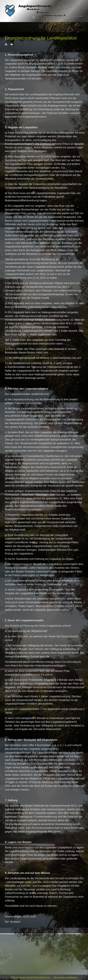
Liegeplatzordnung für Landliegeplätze (41, 38)
